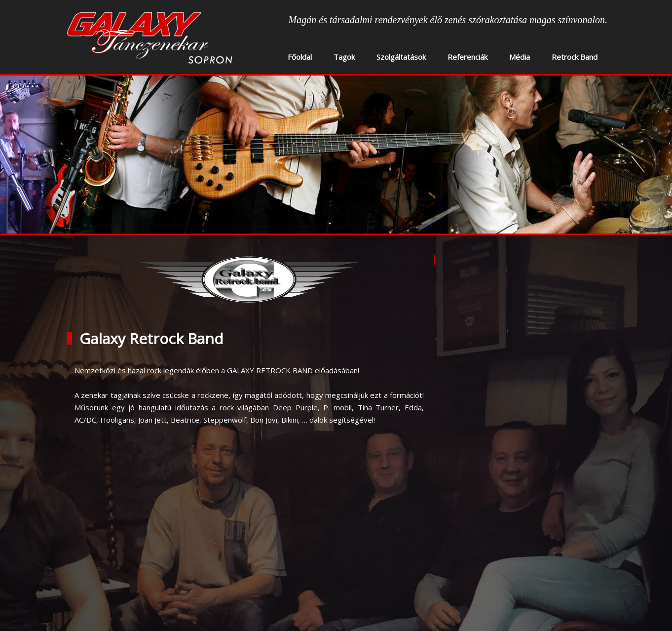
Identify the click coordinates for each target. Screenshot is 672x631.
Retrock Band (575, 57)
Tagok (344, 57)
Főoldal (300, 57)
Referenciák (467, 57)
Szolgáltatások (401, 57)
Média (520, 57)
